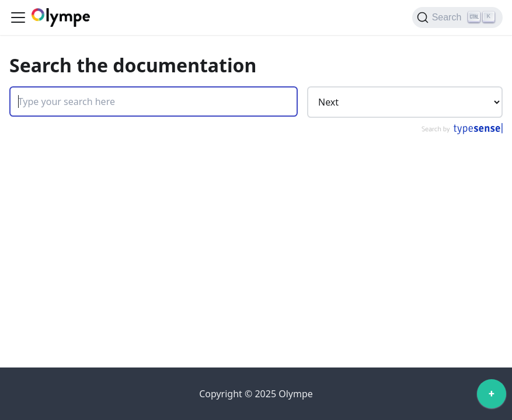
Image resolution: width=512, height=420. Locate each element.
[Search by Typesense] (462, 131)
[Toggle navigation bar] (18, 17)
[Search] (457, 17)
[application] (492, 397)
